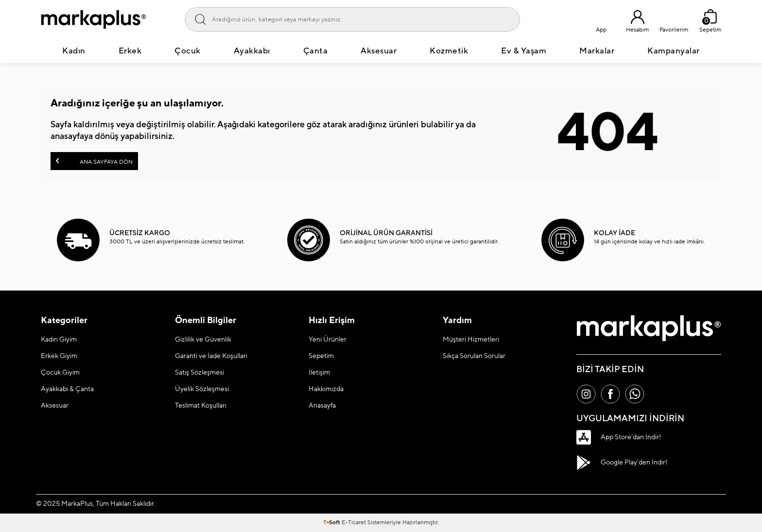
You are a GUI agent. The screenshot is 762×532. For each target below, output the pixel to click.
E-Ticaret (354, 523)
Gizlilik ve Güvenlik (203, 340)
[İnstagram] (586, 394)
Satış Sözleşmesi (199, 373)
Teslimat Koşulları (201, 406)
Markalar (597, 51)
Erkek (130, 51)
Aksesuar (379, 51)
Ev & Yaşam (524, 51)
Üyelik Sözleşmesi (202, 389)
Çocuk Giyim (60, 373)
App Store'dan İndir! (619, 437)
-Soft (332, 523)
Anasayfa (322, 406)
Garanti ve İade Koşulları (211, 356)
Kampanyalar (674, 51)
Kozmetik (449, 51)
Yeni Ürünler (328, 340)
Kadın (74, 51)
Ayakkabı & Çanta (67, 389)
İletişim (319, 373)
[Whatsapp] (635, 394)
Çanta (316, 51)
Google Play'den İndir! (622, 463)
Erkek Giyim (59, 356)
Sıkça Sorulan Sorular (474, 356)
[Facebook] (610, 394)
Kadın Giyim (59, 340)
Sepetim (321, 356)
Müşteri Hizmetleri (471, 340)
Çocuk (188, 51)
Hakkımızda (326, 389)
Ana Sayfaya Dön (94, 161)
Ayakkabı (252, 51)
